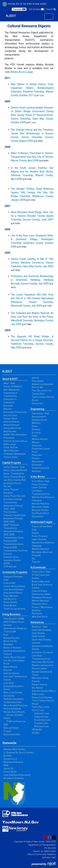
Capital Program (12, 463)
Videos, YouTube (11, 447)
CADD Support (38, 636)
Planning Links (41, 723)
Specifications (38, 462)
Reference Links (42, 726)
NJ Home (8, 756)
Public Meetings (11, 596)
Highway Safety (11, 419)
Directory (8, 409)
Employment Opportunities (15, 412)
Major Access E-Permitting (15, 705)
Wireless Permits (11, 728)
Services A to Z (10, 759)
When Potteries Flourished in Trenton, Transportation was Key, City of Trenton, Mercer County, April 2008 (32, 157)
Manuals (36, 442)
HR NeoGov (37, 730)
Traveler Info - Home (41, 572)
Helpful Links (38, 710)
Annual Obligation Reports (15, 470)
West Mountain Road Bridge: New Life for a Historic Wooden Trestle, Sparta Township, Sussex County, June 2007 (32, 216)
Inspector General (12, 422)
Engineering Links (42, 720)
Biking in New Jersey (41, 581)
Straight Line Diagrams (42, 697)
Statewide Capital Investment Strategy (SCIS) (12, 560)
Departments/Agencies (13, 762)
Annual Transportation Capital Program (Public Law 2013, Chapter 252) (15, 477)
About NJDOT (10, 379)
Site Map (36, 733)
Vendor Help (38, 403)
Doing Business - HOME (14, 619)
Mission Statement (12, 425)
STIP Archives (10, 567)
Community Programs (15, 572)
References (37, 622)
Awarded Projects (11, 638)
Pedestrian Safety (40, 604)
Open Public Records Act (43, 662)
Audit (6, 635)
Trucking (36, 562)
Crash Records (38, 633)
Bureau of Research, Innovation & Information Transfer (14, 651)
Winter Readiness (11, 451)
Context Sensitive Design (14, 586)
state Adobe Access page (19, 72)
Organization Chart (12, 428)
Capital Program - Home (14, 467)
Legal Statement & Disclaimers (17, 775)
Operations (37, 446)
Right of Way (38, 387)
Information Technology (42, 652)
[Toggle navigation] (49, 16)
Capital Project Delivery (14, 496)
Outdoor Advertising (12, 702)
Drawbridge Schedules (42, 597)
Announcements (39, 417)
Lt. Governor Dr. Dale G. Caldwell (19, 753)
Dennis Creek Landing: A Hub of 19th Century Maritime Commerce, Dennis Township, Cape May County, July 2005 (32, 263)
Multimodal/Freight (41, 522)
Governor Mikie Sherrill (15, 749)
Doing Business (11, 614)
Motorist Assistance (40, 601)
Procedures (37, 455)
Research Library (39, 669)
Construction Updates (41, 594)
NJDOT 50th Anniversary (15, 435)
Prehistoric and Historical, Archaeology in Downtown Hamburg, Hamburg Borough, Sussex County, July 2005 (32, 280)
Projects (36, 458)
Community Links (42, 713)
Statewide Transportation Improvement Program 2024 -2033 (15, 518)
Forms (35, 436)
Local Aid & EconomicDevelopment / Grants (14, 686)
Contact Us (8, 768)
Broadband (8, 644)
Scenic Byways (10, 605)
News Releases (10, 431)
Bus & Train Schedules (42, 585)
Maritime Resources (40, 504)
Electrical (36, 433)
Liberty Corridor (39, 488)
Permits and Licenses (41, 449)
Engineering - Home (41, 413)
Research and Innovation (42, 384)
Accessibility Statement (14, 778)
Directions (8, 406)
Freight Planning (40, 484)
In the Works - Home (41, 481)
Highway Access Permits (14, 712)
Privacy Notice (10, 772)
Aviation (35, 533)
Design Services (10, 667)
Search (51, 9)
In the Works (38, 477)
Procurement (38, 381)
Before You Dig (10, 641)
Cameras (36, 588)
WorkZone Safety (40, 617)
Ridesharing (37, 613)
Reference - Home (40, 627)
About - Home (9, 383)
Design (35, 426)
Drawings (36, 429)
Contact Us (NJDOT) (13, 386)
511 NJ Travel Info (41, 575)
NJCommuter (38, 567)
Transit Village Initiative (14, 609)
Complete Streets (40, 591)
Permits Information (12, 709)
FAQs (6, 765)
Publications (9, 438)
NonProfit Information (14, 699)
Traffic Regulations (41, 707)
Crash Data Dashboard (42, 630)
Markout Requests (40, 439)
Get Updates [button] (36, 9)
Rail (34, 559)
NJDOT (11, 16)
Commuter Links (41, 717)
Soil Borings (37, 688)
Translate (19, 9)
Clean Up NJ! (9, 583)
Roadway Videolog (40, 685)
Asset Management (12, 390)
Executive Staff (10, 415)
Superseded (37, 465)
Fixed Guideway (10, 512)
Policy (35, 452)
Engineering (37, 409)
